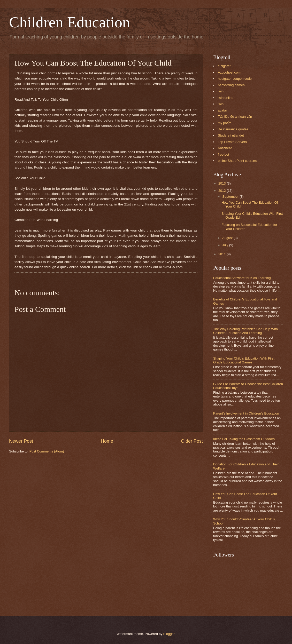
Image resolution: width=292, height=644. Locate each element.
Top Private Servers (232, 142)
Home (107, 441)
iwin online (226, 98)
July (226, 245)
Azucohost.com (229, 72)
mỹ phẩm (225, 123)
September (231, 197)
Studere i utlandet (231, 135)
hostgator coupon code (235, 79)
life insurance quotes (233, 129)
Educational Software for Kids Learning (242, 278)
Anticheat (225, 148)
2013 (222, 183)
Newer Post (21, 441)
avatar (222, 110)
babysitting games (231, 85)
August (228, 238)
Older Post (192, 441)
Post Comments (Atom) (47, 451)
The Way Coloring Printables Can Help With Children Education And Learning (245, 331)
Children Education (70, 22)
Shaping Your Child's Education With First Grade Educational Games (244, 360)
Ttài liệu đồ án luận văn (235, 117)
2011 (222, 254)
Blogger (169, 634)
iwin (221, 91)
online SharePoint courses (237, 161)
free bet (224, 154)
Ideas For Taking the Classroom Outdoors (244, 439)
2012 (222, 191)
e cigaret (224, 66)
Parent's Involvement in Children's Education (246, 413)
